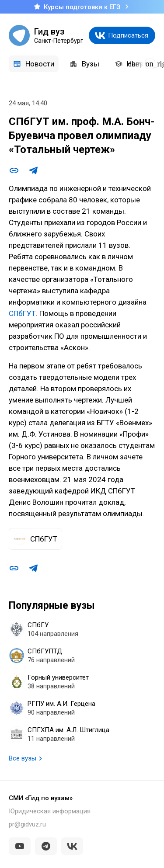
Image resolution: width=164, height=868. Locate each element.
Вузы (84, 64)
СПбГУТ (22, 313)
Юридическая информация (50, 811)
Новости (34, 64)
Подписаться (128, 35)
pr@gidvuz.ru (27, 824)
